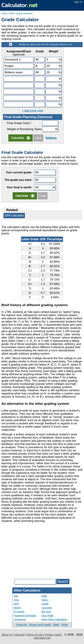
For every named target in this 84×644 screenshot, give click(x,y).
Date (44, 596)
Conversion (20, 619)
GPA (16, 604)
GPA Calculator (14, 215)
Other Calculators (27, 590)
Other (65, 625)
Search (63, 582)
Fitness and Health (40, 625)
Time (16, 600)
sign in (78, 2)
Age (16, 596)
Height (17, 608)
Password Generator (25, 616)
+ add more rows (33, 111)
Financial (21, 625)
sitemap (20, 635)
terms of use (35, 635)
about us (7, 635)
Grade (45, 604)
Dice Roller (48, 616)
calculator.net (42, 638)
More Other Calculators (55, 619)
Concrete (47, 608)
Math (56, 625)
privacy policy (54, 635)
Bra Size (46, 612)
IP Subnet (19, 612)
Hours (45, 600)
